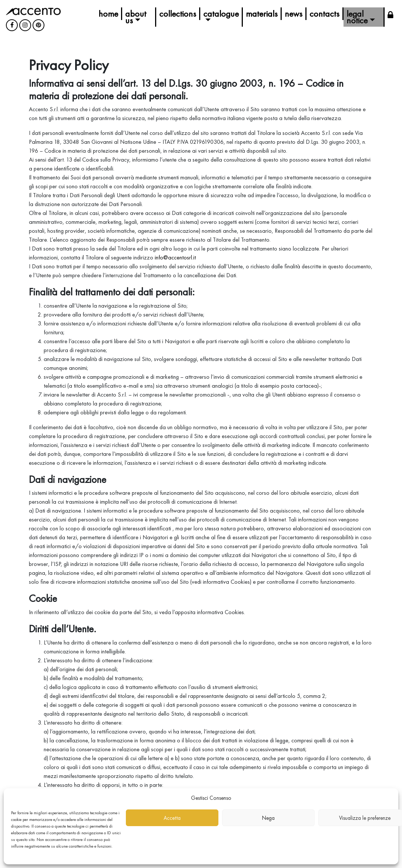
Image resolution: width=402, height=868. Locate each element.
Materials (262, 14)
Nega (268, 818)
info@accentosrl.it (175, 257)
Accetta (172, 818)
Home (108, 14)
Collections (178, 14)
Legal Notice (357, 17)
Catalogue (221, 14)
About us (136, 17)
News (294, 14)
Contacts (324, 14)
